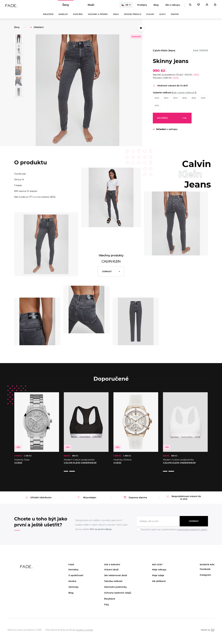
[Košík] (215, 6)
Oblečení (48, 16)
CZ (125, 6)
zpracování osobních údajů (192, 526)
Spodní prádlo (133, 16)
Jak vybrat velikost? (184, 95)
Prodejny (142, 6)
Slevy (163, 16)
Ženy (66, 6)
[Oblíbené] (199, 6)
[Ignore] (172, 528)
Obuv (116, 16)
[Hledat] (190, 6)
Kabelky (63, 16)
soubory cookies (85, 626)
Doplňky (78, 16)
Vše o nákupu (173, 6)
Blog (156, 6)
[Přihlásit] (207, 6)
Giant (213, 626)
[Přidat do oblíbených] (141, 30)
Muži (91, 6)
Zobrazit (107, 274)
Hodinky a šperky (98, 16)
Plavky (150, 16)
